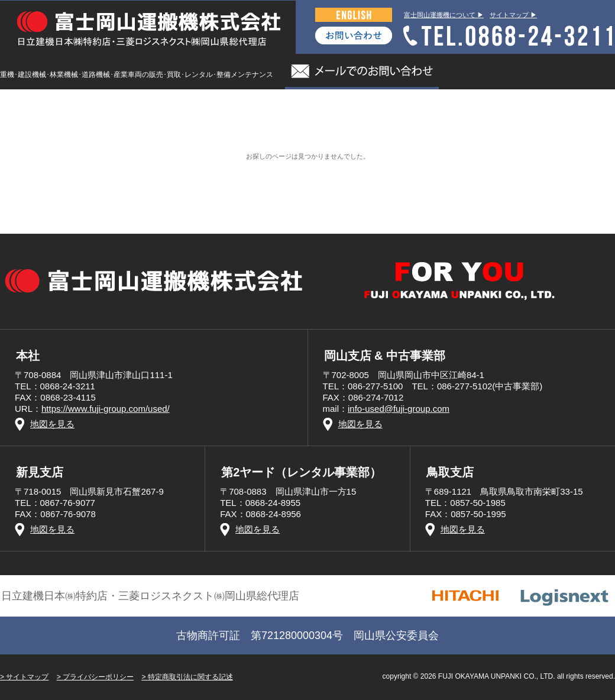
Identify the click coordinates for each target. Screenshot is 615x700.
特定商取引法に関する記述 (190, 677)
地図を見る (52, 424)
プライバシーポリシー (98, 677)
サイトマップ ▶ (513, 15)
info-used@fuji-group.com (399, 409)
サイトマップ (27, 677)
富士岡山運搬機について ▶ (444, 15)
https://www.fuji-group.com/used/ (106, 409)
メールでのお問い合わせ (362, 72)
